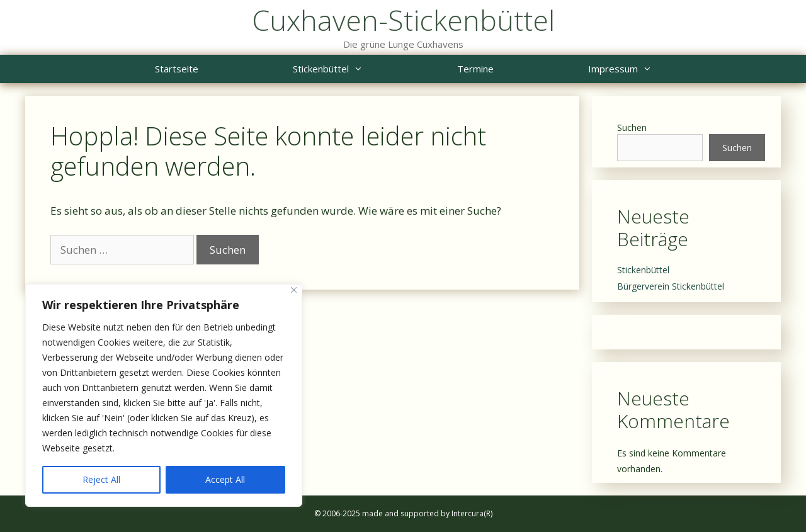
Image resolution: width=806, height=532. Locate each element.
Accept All (225, 479)
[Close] (294, 290)
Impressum (644, 69)
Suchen (632, 127)
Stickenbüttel (351, 69)
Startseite (177, 69)
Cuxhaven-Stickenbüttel (403, 20)
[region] (164, 395)
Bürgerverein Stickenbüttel (671, 286)
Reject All (101, 479)
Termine (475, 69)
